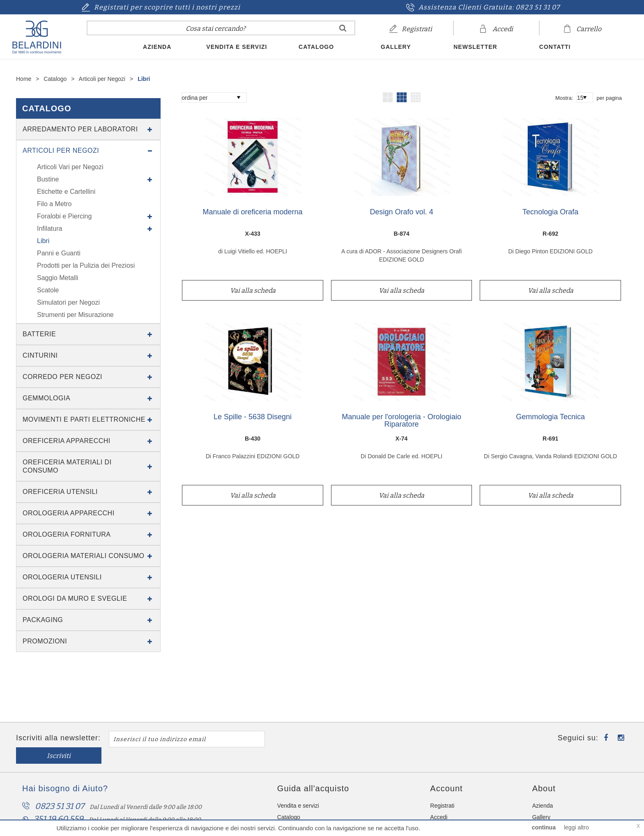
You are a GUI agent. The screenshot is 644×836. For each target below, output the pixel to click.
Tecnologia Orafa (550, 212)
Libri (144, 79)
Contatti (555, 47)
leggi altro (576, 827)
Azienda (157, 47)
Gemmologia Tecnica (550, 417)
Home (24, 79)
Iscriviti (306, 739)
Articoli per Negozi (103, 79)
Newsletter (475, 47)
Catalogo (316, 47)
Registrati (442, 789)
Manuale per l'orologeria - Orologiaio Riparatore (401, 421)
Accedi (439, 801)
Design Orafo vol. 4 (402, 212)
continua (544, 827)
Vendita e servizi (237, 47)
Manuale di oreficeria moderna (253, 212)
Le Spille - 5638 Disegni (253, 417)
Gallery (396, 47)
